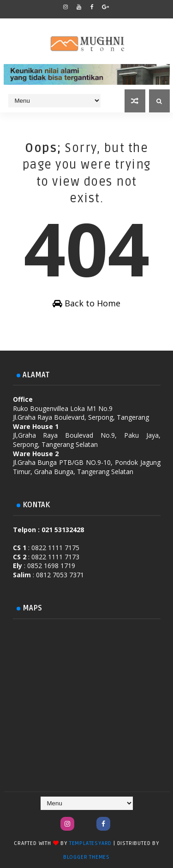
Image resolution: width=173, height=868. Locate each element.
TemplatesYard (90, 843)
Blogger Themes (86, 857)
